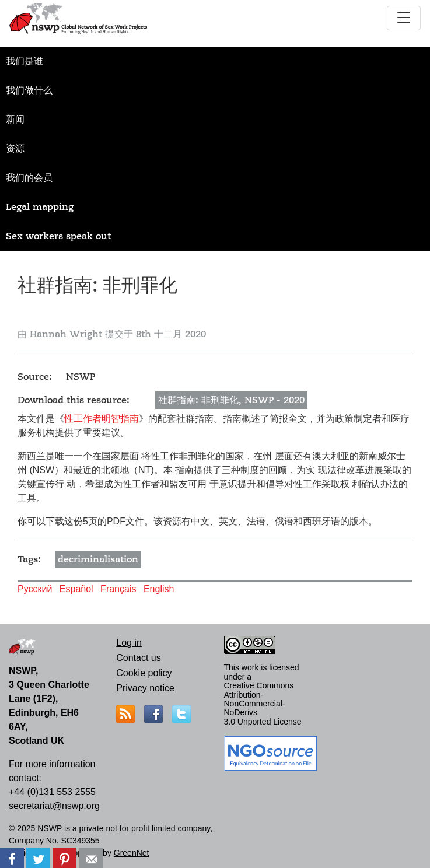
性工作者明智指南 (102, 419)
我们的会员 (29, 178)
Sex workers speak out (58, 236)
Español (76, 589)
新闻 (15, 120)
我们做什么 (29, 90)
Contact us (138, 658)
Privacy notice (145, 688)
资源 (15, 149)
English (159, 589)
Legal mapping (40, 207)
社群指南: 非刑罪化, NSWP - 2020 (231, 400)
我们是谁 (25, 61)
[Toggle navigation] (404, 18)
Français (118, 589)
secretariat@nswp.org (54, 806)
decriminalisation (98, 559)
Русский (35, 589)
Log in (129, 643)
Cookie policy (144, 673)
